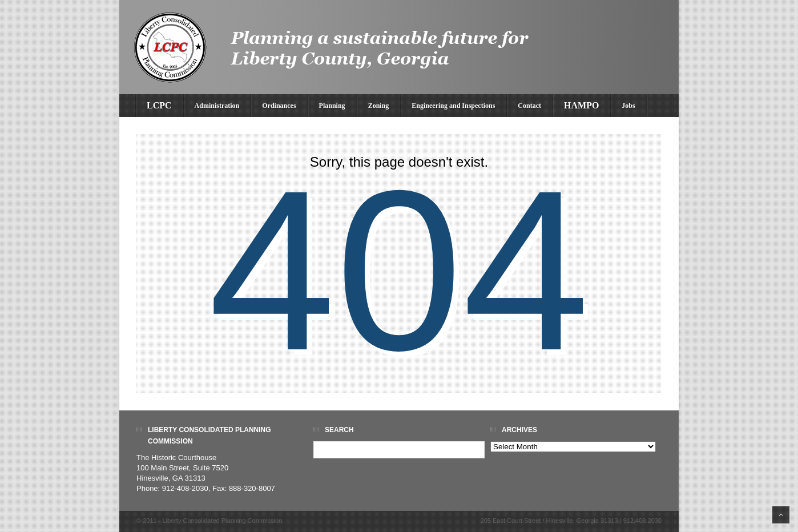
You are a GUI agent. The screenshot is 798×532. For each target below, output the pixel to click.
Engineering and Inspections (453, 106)
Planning (332, 106)
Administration (217, 106)
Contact (529, 106)
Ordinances (279, 106)
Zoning (379, 106)
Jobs (628, 106)
